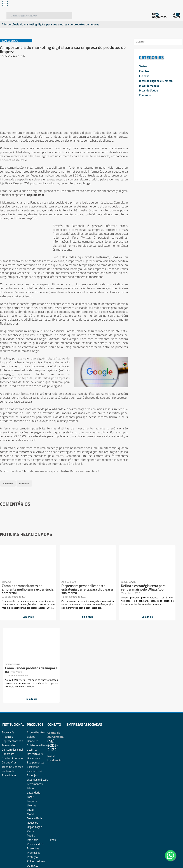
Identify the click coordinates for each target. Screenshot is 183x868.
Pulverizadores (36, 787)
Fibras (31, 714)
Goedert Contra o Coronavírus (12, 686)
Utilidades (33, 813)
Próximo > (24, 483)
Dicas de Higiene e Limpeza (156, 81)
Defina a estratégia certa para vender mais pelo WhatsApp (107, 588)
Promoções (34, 778)
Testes (143, 66)
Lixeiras (32, 731)
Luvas (30, 735)
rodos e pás (34, 796)
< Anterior (8, 483)
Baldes (31, 662)
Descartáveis (35, 680)
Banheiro (32, 667)
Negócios (32, 748)
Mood (30, 740)
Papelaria (33, 765)
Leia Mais (20, 618)
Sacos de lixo (35, 804)
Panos (31, 757)
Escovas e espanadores (35, 695)
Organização (34, 753)
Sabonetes (33, 800)
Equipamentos (36, 688)
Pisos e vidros (35, 770)
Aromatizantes (36, 658)
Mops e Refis (35, 744)
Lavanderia (34, 718)
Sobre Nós (8, 658)
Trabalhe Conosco (12, 692)
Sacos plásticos (36, 808)
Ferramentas (35, 710)
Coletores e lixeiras (38, 671)
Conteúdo (145, 95)
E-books (144, 76)
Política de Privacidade (9, 699)
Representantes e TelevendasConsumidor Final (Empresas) (13, 673)
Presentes (33, 774)
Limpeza (32, 727)
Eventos (144, 71)
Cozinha (32, 675)
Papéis (31, 761)
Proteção (32, 783)
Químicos (33, 791)
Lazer (30, 722)
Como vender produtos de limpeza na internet (151, 586)
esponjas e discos (37, 705)
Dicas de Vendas (149, 86)
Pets (53, 765)
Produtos (7, 662)
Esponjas (32, 701)
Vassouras (33, 817)
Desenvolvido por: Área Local (166, 860)
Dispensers (34, 684)
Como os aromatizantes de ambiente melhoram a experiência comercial (20, 588)
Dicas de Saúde (148, 90)
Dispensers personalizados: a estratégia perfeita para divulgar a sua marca (64, 590)
